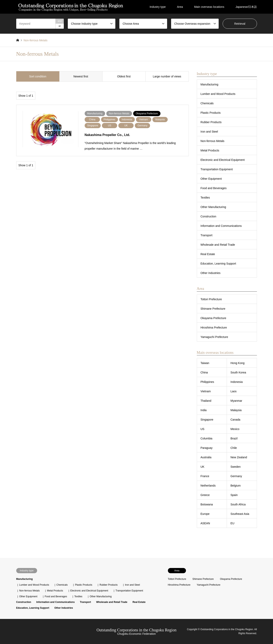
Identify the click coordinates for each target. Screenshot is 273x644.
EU (232, 523)
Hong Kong (237, 363)
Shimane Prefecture (213, 309)
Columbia (207, 438)
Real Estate (208, 254)
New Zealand (239, 457)
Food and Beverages (214, 188)
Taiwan (205, 363)
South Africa (238, 504)
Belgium (236, 486)
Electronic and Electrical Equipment (223, 160)
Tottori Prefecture (211, 299)
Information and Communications (221, 226)
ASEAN (205, 523)
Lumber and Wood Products (218, 94)
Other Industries (211, 273)
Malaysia (236, 410)
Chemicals (207, 103)
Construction (209, 216)
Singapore (207, 420)
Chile (234, 448)
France (205, 476)
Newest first (81, 76)
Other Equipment (211, 179)
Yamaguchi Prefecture (214, 337)
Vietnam (206, 391)
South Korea (238, 372)
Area (180, 7)
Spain (234, 495)
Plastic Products (211, 113)
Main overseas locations (209, 7)
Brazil (234, 438)
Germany (236, 476)
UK (202, 467)
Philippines (207, 382)
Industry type (158, 7)
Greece (205, 495)
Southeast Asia (240, 514)
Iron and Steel (209, 132)
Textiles (205, 198)
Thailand (206, 401)
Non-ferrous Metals (213, 141)
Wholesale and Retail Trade (218, 245)
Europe (205, 514)
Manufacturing (210, 84)
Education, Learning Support (218, 264)
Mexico (235, 429)
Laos (233, 391)
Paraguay (207, 448)
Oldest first (124, 76)
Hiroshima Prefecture (214, 328)
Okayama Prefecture (213, 318)
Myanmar (236, 401)
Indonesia (237, 382)
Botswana (207, 504)
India (204, 410)
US (202, 429)
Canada (235, 420)
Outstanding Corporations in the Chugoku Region (136, 630)
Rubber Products (211, 122)
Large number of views (167, 76)
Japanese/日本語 (246, 7)
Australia (206, 457)
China (204, 372)
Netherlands (208, 486)
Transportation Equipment (217, 169)
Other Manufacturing (213, 207)
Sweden (236, 467)
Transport (207, 235)
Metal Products (210, 150)
